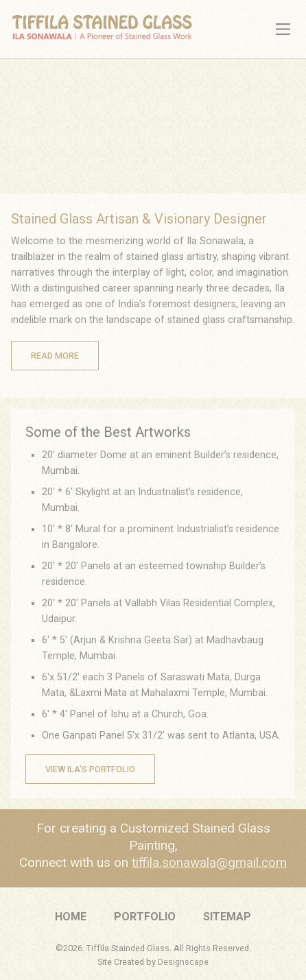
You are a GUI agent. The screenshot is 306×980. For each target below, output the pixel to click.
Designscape (183, 962)
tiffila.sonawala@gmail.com (209, 862)
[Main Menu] (283, 29)
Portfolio (145, 917)
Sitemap (227, 917)
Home (71, 917)
